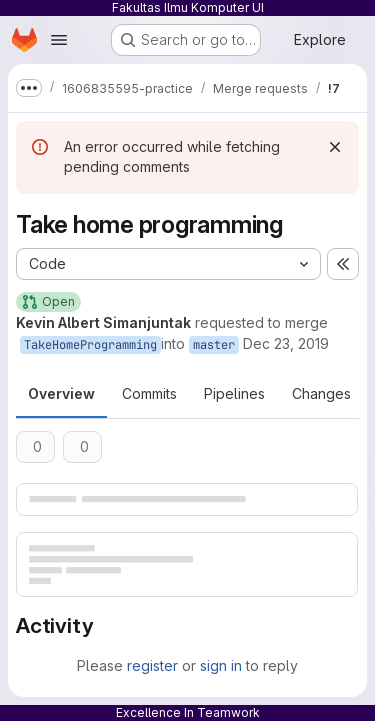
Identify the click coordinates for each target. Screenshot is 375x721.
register (152, 665)
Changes (321, 393)
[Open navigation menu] (59, 40)
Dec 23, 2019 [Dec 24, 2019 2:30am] (286, 343)
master (214, 345)
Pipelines (234, 393)
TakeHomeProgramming (90, 345)
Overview (61, 393)
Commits (149, 393)
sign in (221, 665)
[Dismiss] (335, 147)
